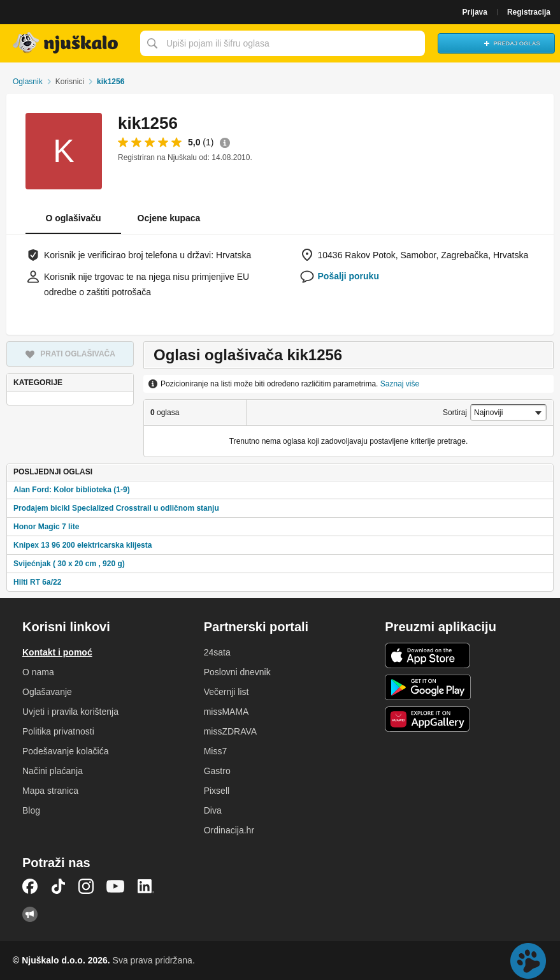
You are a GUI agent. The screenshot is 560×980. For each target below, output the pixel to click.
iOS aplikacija (428, 655)
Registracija (529, 12)
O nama (38, 672)
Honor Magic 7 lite (46, 527)
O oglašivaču (73, 218)
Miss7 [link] (216, 751)
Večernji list (226, 692)
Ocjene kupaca (169, 218)
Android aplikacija (428, 687)
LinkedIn (146, 886)
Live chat (528, 961)
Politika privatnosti (58, 731)
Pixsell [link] (217, 791)
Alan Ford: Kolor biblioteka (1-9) (72, 490)
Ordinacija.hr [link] (229, 830)
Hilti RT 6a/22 (37, 582)
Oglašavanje (47, 692)
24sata (217, 652)
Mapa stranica (50, 791)
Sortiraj (455, 413)
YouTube (115, 886)
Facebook (30, 886)
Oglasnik (28, 82)
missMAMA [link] (226, 712)
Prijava (475, 12)
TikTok (58, 886)
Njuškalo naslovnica (67, 43)
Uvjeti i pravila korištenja (70, 712)
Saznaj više (400, 384)
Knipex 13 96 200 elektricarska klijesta (83, 545)
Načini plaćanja (53, 771)
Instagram (86, 886)
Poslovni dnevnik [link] (237, 672)
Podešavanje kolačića (65, 751)
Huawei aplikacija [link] (428, 719)
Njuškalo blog (30, 914)
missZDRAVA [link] (230, 731)
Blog (31, 810)
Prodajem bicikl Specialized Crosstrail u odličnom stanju (116, 508)
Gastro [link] (217, 771)
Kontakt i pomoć (57, 652)
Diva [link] (213, 810)
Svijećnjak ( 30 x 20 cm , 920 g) (69, 564)
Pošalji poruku (348, 276)
